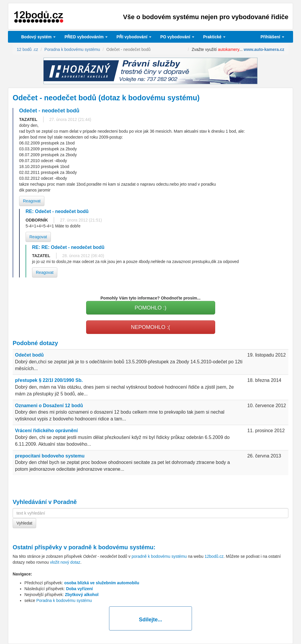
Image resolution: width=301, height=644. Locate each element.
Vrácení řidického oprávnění (46, 431)
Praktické (214, 37)
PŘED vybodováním (86, 37)
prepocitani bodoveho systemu (50, 456)
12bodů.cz (214, 556)
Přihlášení (272, 37)
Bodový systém (38, 37)
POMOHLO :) (150, 308)
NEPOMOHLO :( (150, 327)
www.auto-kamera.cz (264, 49)
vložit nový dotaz (65, 562)
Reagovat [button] (32, 201)
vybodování (134, 37)
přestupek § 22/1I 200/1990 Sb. (49, 380)
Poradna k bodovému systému (64, 600)
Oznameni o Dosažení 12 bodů (49, 406)
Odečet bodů (29, 355)
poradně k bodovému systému (111, 547)
